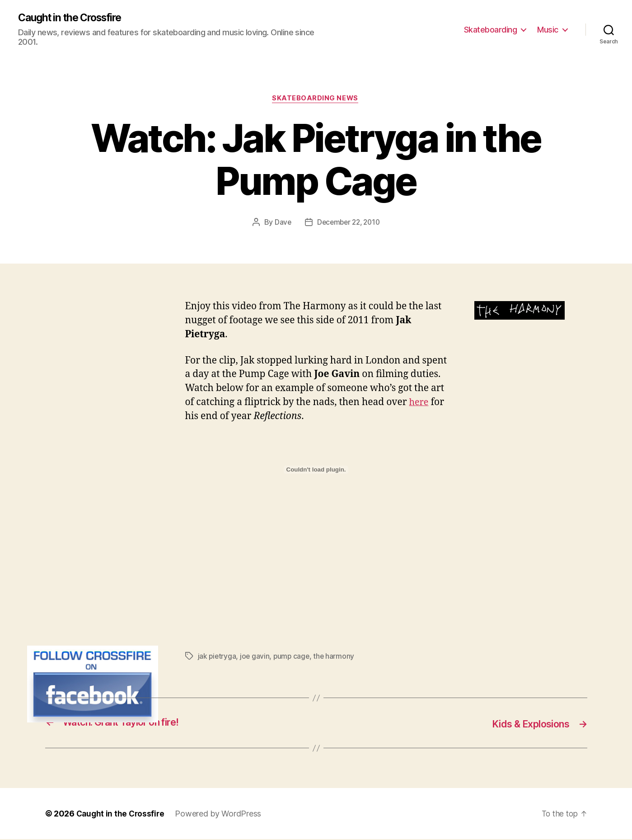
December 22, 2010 (348, 224)
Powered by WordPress (221, 814)
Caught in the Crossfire (74, 18)
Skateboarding (491, 30)
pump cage (293, 657)
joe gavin (256, 657)
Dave (281, 224)
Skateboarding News (316, 100)
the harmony (337, 657)
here (420, 404)
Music (548, 30)
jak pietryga (218, 657)
